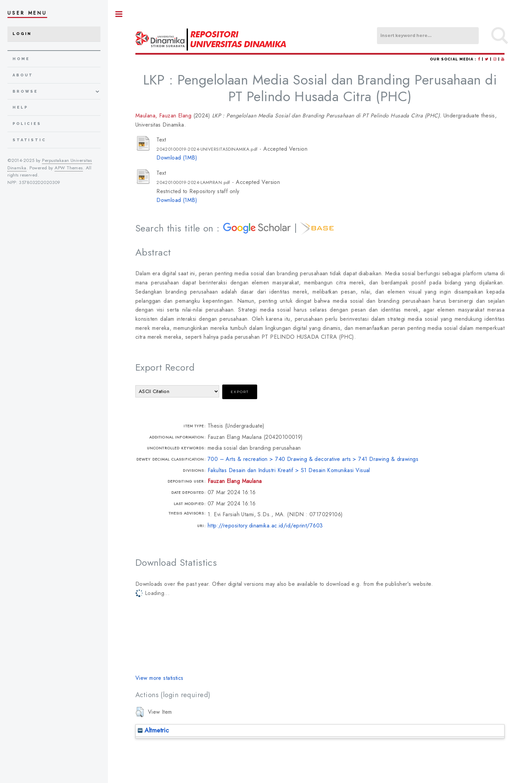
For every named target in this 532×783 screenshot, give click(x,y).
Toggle (119, 14)
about (23, 75)
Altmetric (153, 730)
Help (20, 107)
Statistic (29, 140)
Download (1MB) (177, 158)
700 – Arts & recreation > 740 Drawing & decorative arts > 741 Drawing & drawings (313, 459)
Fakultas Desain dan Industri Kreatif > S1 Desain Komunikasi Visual (289, 470)
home (21, 59)
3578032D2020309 (40, 182)
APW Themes (69, 168)
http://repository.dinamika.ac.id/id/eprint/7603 (265, 526)
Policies (27, 124)
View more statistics (159, 678)
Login (22, 34)
